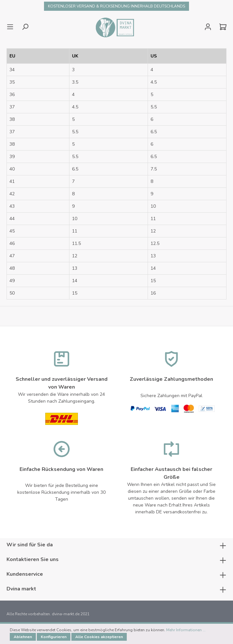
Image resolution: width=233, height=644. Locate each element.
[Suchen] (25, 27)
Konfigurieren (54, 637)
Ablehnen (23, 637)
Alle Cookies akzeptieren (99, 637)
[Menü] (12, 27)
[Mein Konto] (208, 27)
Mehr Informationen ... (186, 630)
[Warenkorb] (221, 27)
